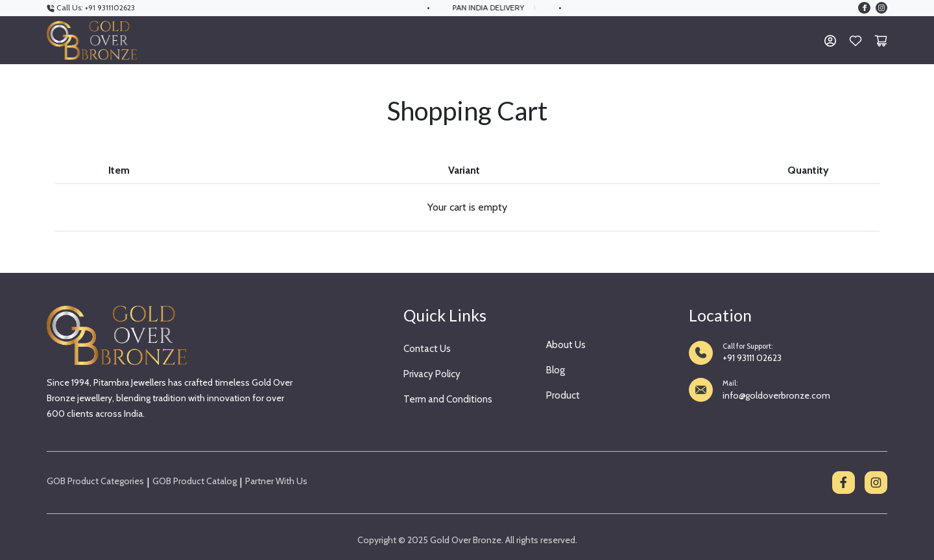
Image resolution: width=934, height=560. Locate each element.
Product (563, 395)
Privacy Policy (432, 374)
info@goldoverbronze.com (776, 395)
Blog (556, 370)
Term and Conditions (448, 399)
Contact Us (427, 349)
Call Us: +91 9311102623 (91, 7)
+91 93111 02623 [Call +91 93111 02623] (752, 358)
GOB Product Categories (95, 481)
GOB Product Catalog (195, 481)
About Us (566, 345)
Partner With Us (276, 481)
